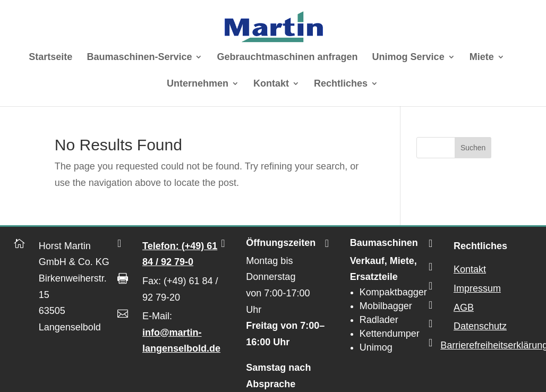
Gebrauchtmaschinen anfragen (288, 58)
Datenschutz (480, 326)
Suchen (473, 148)
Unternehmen (198, 84)
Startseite (50, 58)
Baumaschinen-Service (139, 58)
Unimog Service (408, 58)
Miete (482, 58)
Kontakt (271, 84)
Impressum (477, 288)
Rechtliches (341, 84)
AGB (464, 308)
